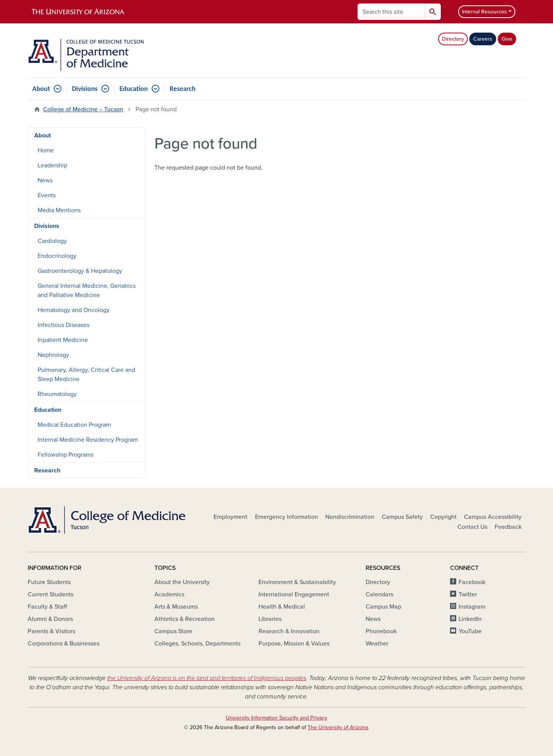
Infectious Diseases (64, 325)
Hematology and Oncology (74, 310)
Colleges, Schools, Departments (197, 644)
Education (134, 89)
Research (183, 89)
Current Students (50, 594)
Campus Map (383, 607)
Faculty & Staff (47, 607)
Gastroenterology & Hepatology (80, 271)
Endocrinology (57, 256)
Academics (169, 594)
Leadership (52, 165)
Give (507, 39)
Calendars (379, 594)
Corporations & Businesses (64, 644)
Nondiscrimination (350, 517)
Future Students (49, 582)
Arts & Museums (176, 607)
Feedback (508, 527)
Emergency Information (286, 517)
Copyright (443, 517)
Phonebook (381, 631)
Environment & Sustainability (297, 582)
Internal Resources (484, 12)
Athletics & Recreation (185, 619)
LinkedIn (470, 619)
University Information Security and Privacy (276, 718)
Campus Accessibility (493, 517)
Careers (483, 39)
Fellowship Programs (65, 455)
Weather (377, 644)
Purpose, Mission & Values (294, 644)
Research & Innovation (289, 631)
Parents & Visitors (51, 631)
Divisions (85, 89)
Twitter (468, 594)
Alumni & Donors (50, 619)
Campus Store (173, 631)
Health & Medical (282, 607)
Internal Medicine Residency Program (88, 440)
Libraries (270, 619)
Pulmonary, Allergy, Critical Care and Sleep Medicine (86, 375)
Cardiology (52, 241)
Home (46, 150)
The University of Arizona (338, 727)
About (41, 89)
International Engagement (294, 594)
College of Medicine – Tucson (83, 109)
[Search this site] (391, 12)
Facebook (472, 582)
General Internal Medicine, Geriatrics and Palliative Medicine (87, 291)
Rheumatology (57, 394)
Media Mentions (59, 210)
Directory (453, 39)
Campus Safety (402, 517)
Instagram (472, 607)
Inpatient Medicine (63, 340)
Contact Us (472, 527)
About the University (182, 582)
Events (47, 195)
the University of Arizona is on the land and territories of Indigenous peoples (207, 678)
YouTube (470, 631)
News (45, 180)
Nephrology (53, 355)
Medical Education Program (74, 425)
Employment (230, 517)
